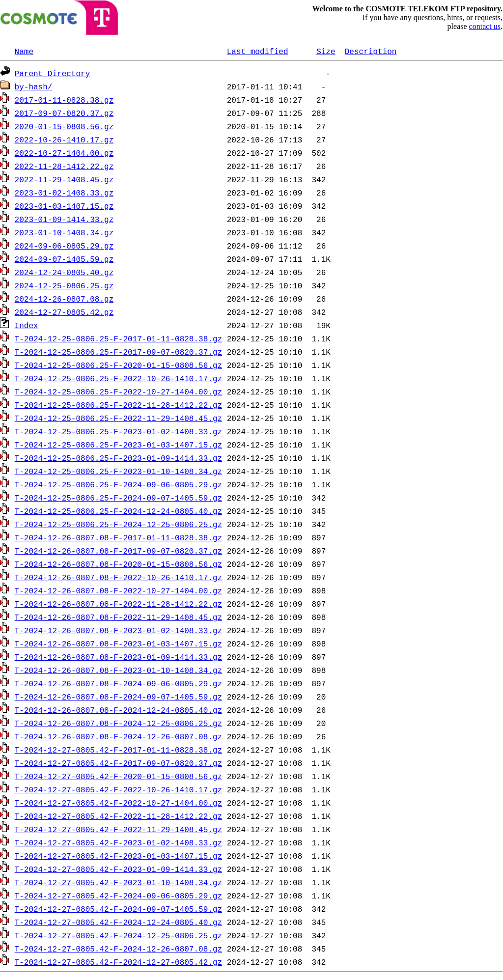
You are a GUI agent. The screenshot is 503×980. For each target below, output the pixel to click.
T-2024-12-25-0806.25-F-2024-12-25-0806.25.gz (118, 524)
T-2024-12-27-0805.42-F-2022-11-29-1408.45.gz (118, 829)
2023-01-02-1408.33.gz (64, 193)
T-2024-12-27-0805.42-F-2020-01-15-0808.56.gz (118, 776)
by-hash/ (34, 86)
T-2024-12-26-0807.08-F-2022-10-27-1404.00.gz (118, 590)
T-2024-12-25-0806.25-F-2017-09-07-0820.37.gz (118, 352)
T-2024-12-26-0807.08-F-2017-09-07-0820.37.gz (118, 551)
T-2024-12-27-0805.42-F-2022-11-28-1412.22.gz (118, 816)
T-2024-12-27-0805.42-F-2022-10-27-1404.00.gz (118, 803)
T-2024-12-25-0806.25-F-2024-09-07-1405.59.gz (118, 498)
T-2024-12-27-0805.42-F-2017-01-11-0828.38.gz (118, 750)
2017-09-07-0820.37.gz (64, 113)
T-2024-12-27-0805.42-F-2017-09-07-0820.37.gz (118, 763)
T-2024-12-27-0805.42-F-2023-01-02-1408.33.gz (118, 842)
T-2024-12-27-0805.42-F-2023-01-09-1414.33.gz (118, 869)
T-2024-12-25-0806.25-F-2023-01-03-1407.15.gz (118, 445)
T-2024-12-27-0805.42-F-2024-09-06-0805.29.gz (118, 896)
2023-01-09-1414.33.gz (64, 219)
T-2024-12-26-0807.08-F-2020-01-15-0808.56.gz (118, 564)
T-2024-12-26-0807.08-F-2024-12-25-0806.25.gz (118, 723)
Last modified (258, 51)
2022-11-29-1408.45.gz (64, 179)
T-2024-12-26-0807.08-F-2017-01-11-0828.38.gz (118, 537)
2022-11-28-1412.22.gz (64, 166)
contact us (485, 26)
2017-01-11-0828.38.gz (64, 100)
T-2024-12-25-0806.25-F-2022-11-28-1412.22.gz (118, 405)
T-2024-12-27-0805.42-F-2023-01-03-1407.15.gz (118, 856)
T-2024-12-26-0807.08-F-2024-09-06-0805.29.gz (118, 683)
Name (24, 51)
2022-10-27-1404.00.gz (64, 153)
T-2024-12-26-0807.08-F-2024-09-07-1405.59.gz (118, 697)
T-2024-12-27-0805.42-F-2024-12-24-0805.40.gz (118, 922)
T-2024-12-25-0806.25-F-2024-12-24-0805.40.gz (118, 511)
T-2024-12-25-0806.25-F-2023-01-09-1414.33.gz (118, 458)
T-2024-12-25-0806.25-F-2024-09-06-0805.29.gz (118, 484)
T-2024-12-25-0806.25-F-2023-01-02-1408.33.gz (118, 431)
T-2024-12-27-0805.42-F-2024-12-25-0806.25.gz (118, 935)
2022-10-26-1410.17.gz (64, 140)
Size (326, 51)
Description (371, 51)
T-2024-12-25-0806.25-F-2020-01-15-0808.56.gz (118, 365)
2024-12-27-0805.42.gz (64, 312)
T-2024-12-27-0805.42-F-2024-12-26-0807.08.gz (118, 949)
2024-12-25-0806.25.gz (64, 285)
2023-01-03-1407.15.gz (64, 206)
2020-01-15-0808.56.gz (64, 126)
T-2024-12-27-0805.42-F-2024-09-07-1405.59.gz (118, 909)
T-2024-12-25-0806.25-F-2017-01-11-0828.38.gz (118, 338)
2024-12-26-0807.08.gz (64, 299)
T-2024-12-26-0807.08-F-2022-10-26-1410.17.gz (118, 577)
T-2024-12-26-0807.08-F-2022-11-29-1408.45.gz (118, 617)
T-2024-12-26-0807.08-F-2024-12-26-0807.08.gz (118, 736)
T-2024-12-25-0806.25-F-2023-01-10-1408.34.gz (118, 471)
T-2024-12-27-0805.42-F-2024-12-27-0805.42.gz (118, 962)
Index (27, 325)
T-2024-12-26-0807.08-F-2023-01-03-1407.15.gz (118, 644)
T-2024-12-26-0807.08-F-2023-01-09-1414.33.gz (118, 657)
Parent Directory (53, 73)
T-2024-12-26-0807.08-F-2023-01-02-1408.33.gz (118, 630)
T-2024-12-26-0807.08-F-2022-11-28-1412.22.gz (118, 604)
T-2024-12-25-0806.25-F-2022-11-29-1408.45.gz (118, 418)
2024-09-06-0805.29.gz (64, 246)
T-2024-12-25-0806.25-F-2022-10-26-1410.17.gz (118, 378)
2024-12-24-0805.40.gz (64, 272)
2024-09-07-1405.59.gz (64, 259)
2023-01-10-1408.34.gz (64, 232)
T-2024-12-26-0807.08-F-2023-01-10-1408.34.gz (118, 670)
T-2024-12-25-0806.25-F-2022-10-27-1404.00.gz (118, 392)
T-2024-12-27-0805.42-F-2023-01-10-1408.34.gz (118, 882)
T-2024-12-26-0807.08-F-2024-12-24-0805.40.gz (118, 710)
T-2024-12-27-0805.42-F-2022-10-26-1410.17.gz (118, 789)
